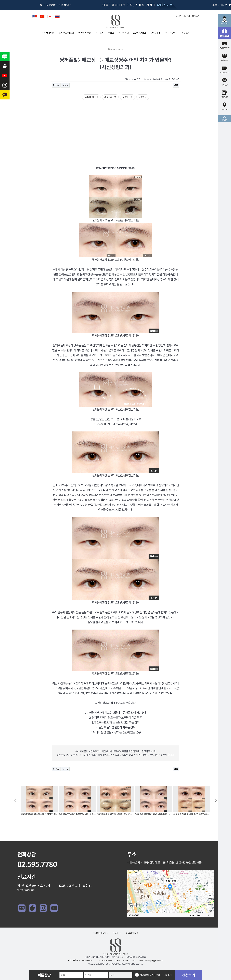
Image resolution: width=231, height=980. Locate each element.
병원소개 (186, 33)
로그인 (178, 16)
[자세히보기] (167, 975)
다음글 (65, 85)
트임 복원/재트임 (66, 33)
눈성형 (111, 33)
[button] (15, 801)
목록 (176, 85)
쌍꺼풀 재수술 (85, 33)
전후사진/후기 (171, 33)
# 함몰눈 (143, 97)
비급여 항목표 (132, 933)
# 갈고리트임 (110, 97)
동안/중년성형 (139, 33)
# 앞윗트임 (127, 97)
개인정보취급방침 (101, 933)
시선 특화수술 (48, 33)
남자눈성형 (124, 33)
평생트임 (99, 33)
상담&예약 (155, 33)
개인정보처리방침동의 (156, 975)
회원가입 (186, 16)
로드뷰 (192, 915)
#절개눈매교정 (91, 97)
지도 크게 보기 (207, 915)
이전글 (56, 85)
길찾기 (198, 915)
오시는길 (195, 16)
